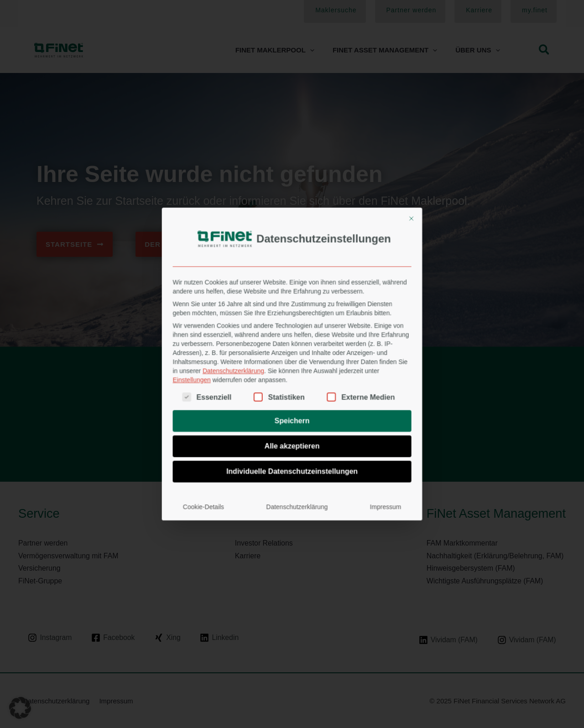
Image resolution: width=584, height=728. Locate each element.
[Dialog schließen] (356, 286)
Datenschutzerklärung (260, 368)
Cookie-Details (244, 441)
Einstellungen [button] (238, 372)
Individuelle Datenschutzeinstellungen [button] (292, 422)
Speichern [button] (292, 394)
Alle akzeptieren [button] (292, 408)
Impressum (342, 441)
